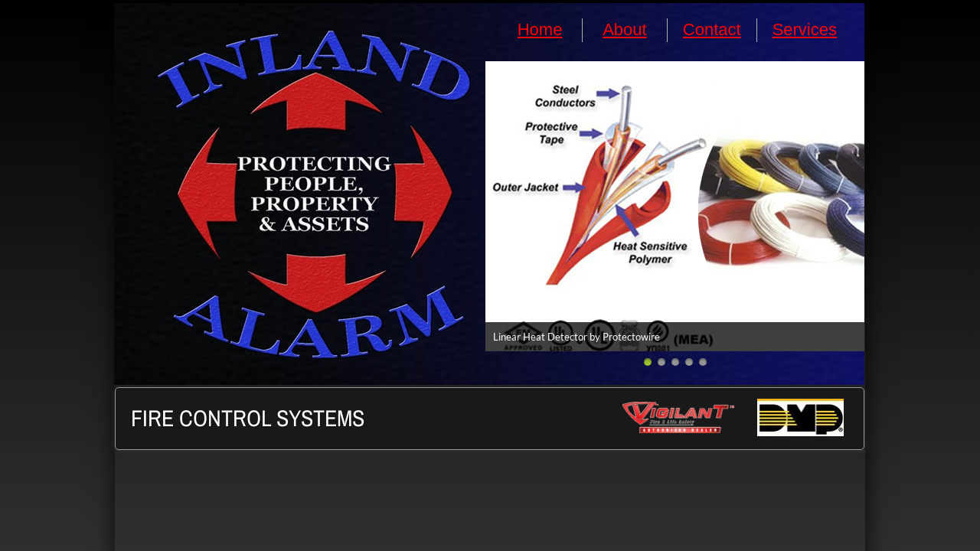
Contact (712, 29)
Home (540, 29)
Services (805, 29)
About (625, 29)
